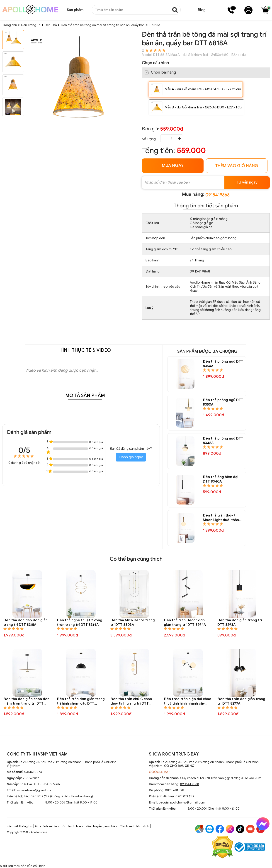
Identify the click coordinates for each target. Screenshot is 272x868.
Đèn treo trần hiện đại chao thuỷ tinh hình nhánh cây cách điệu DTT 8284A (188, 701)
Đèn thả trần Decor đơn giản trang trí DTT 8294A (185, 622)
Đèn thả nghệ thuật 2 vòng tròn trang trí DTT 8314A (80, 622)
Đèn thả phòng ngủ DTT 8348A (223, 441)
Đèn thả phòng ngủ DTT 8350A (223, 402)
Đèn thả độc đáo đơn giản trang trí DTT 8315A (25, 622)
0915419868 (217, 195)
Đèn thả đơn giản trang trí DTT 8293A (240, 622)
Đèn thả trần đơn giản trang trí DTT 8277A (241, 701)
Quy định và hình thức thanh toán (59, 826)
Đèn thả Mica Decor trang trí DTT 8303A (133, 622)
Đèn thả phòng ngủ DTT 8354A (223, 364)
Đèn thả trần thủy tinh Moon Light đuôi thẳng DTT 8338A (222, 518)
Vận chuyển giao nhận (101, 826)
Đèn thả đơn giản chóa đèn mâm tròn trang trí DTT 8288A (26, 701)
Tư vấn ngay (247, 182)
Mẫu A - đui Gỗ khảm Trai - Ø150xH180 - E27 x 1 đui (203, 89)
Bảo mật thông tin (19, 826)
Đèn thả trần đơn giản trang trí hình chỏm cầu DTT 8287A (81, 701)
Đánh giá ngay (131, 457)
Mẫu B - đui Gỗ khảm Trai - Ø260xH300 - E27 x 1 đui (203, 107)
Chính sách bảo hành (134, 826)
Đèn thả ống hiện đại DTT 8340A (221, 479)
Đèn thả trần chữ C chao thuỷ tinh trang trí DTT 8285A (131, 701)
